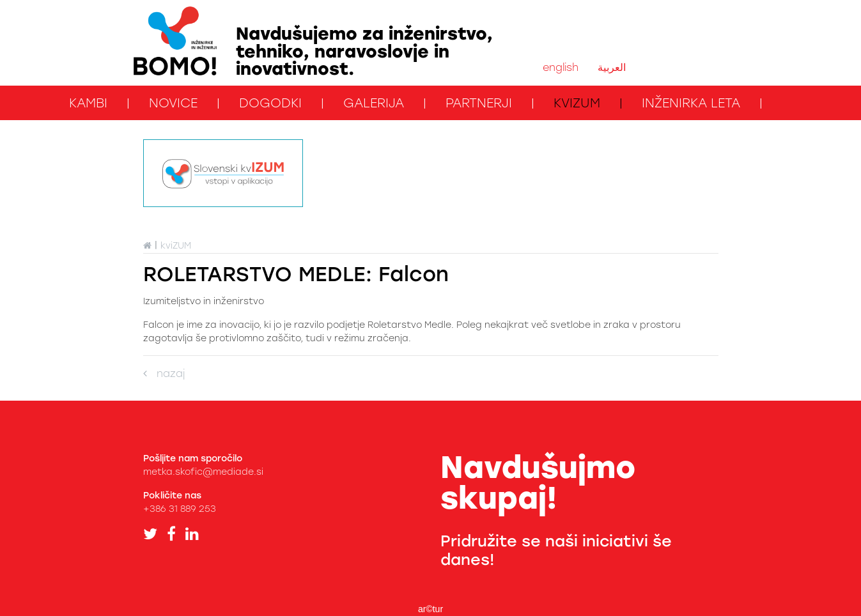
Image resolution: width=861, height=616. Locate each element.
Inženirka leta (691, 103)
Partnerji (479, 103)
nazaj (164, 373)
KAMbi (88, 103)
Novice (173, 103)
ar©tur (430, 609)
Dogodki (270, 103)
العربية (612, 67)
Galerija (374, 103)
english (561, 67)
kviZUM (577, 103)
